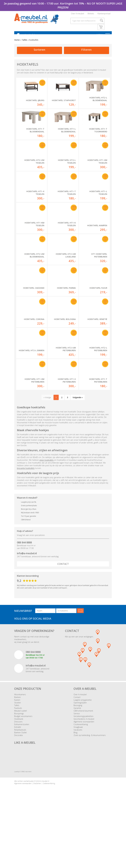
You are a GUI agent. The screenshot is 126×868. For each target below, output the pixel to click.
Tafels (24, 43)
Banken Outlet (20, 788)
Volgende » (78, 453)
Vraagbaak (78, 782)
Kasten (17, 755)
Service (77, 769)
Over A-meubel (77, 14)
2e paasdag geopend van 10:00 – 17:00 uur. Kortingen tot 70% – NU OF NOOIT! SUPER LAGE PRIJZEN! (63, 5)
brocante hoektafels (26, 524)
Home (17, 43)
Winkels (91, 14)
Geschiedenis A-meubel (84, 774)
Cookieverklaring (81, 780)
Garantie (77, 763)
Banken (17, 753)
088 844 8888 (24, 598)
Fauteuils (18, 763)
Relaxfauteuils (20, 785)
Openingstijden (80, 758)
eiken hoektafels (47, 515)
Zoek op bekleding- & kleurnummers (90, 791)
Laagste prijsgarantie (83, 755)
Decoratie (18, 791)
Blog (75, 788)
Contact (63, 619)
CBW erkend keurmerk (83, 766)
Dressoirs (18, 777)
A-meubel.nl (45, 837)
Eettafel (18, 782)
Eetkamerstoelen (22, 780)
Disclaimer (37, 839)
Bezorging (78, 761)
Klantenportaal (104, 14)
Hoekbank (19, 774)
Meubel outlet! (21, 766)
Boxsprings (19, 769)
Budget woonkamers (23, 772)
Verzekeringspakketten (83, 772)
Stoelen (18, 758)
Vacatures (78, 785)
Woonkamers (20, 750)
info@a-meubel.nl (27, 609)
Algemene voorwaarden (84, 777)
